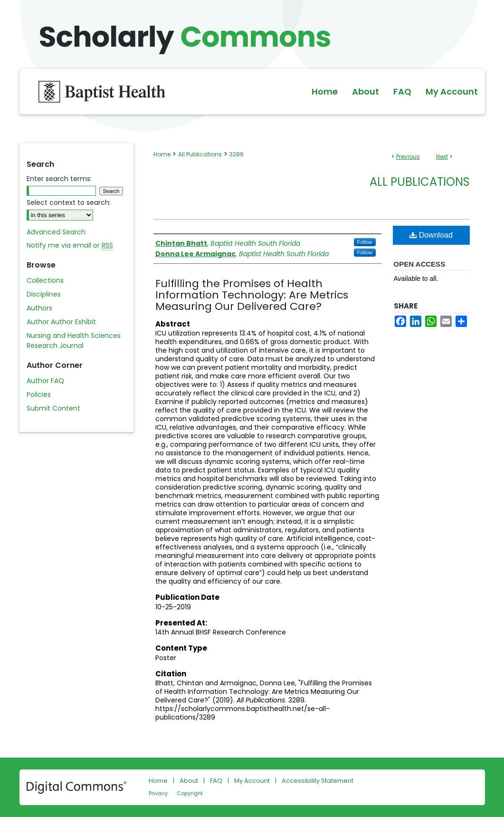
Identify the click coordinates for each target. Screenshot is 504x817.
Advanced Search (56, 232)
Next (442, 157)
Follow (365, 242)
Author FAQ (45, 381)
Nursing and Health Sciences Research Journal (74, 341)
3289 (237, 154)
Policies (39, 394)
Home (162, 154)
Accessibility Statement (318, 781)
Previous (408, 157)
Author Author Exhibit (61, 322)
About (189, 781)
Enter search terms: (59, 179)
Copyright (190, 793)
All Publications (200, 154)
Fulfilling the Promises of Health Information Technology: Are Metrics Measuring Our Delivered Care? (252, 295)
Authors (39, 308)
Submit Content (53, 408)
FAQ (216, 781)
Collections (45, 280)
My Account (252, 781)
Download (431, 235)
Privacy (158, 793)
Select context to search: (69, 202)
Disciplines (44, 294)
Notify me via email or (70, 245)
